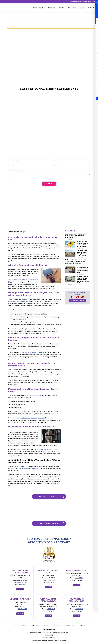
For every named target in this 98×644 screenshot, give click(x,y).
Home (15, 626)
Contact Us (82, 626)
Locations (46, 626)
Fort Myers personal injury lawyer (29, 468)
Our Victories (57, 626)
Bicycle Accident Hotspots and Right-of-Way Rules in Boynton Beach (83, 244)
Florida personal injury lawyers (17, 301)
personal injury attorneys (34, 395)
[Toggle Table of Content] (24, 232)
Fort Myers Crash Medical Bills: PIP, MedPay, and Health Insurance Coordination (76, 236)
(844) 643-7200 (90, 2)
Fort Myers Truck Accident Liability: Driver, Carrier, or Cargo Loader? (82, 253)
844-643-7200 (23, 582)
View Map (20, 589)
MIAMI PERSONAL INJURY (20, 599)
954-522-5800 (37, 633)
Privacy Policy (45, 638)
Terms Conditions (52, 638)
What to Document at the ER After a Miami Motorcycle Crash (82, 270)
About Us (24, 626)
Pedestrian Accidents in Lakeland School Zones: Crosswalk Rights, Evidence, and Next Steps (75, 261)
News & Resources (70, 626)
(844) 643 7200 (77, 297)
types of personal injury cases (35, 352)
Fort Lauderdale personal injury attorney (33, 418)
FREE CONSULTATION (77, 301)
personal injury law (40, 449)
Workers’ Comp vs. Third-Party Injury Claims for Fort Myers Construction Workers (83, 280)
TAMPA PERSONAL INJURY (77, 570)
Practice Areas (35, 626)
